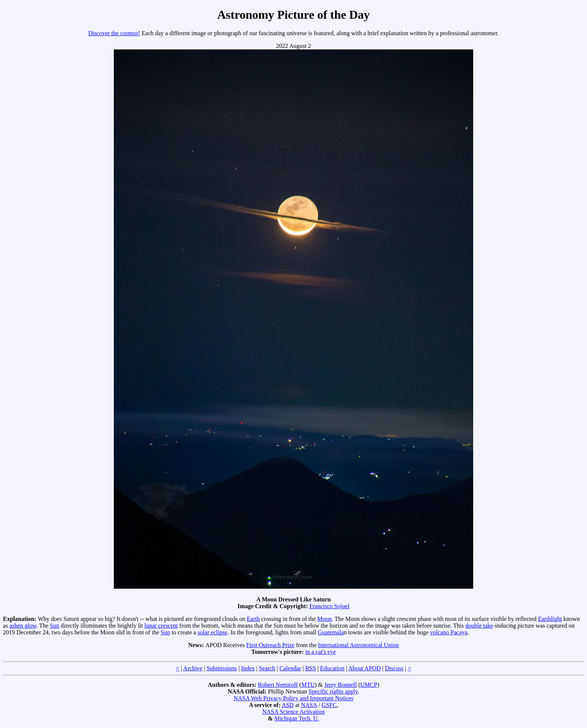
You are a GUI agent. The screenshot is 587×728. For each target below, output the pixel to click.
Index (248, 668)
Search (267, 668)
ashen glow (23, 626)
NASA (309, 705)
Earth (253, 619)
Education (332, 668)
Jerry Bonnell (340, 685)
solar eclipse (213, 632)
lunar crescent (161, 626)
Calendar (290, 668)
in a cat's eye (321, 652)
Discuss (394, 668)
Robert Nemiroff (278, 685)
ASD (288, 705)
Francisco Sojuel (329, 606)
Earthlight (550, 619)
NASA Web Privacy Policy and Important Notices (293, 698)
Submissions (222, 668)
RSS (310, 668)
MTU (308, 685)
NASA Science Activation (293, 712)
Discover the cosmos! (114, 33)
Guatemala (331, 632)
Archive (193, 668)
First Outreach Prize (270, 645)
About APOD (364, 668)
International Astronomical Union (358, 645)
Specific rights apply (333, 691)
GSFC (329, 705)
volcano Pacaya (449, 632)
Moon (325, 619)
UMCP (369, 685)
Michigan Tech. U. (297, 718)
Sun (54, 626)
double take (479, 626)
